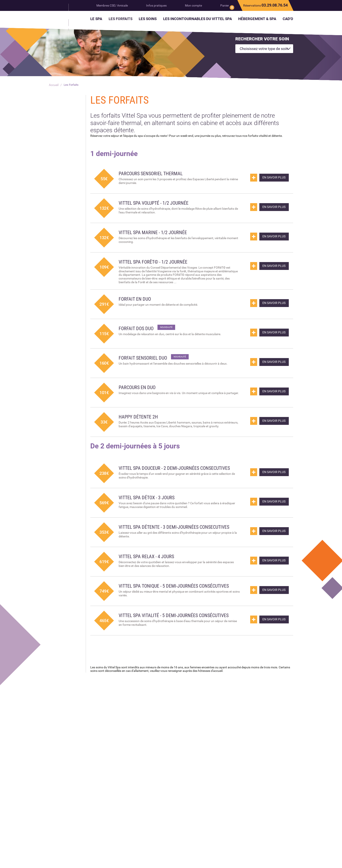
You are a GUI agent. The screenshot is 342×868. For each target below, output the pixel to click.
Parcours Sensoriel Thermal (153, 173)
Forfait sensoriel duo (145, 358)
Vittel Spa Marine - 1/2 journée (156, 232)
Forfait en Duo (136, 299)
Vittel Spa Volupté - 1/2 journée (157, 203)
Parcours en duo (139, 388)
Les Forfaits (72, 85)
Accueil (54, 85)
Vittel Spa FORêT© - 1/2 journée (157, 262)
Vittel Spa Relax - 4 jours (149, 565)
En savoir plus (271, 178)
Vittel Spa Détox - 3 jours (150, 502)
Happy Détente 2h (140, 417)
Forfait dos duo (138, 329)
